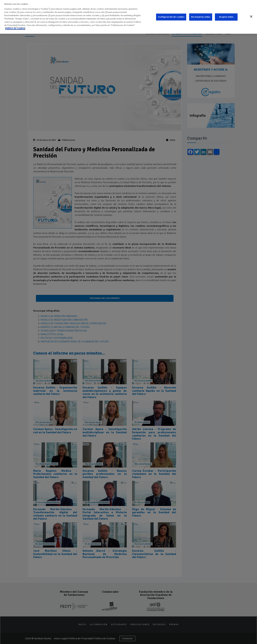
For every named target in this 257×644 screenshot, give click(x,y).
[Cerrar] (251, 17)
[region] (128, 17)
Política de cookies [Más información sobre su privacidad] (15, 29)
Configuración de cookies (171, 17)
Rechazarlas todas (201, 17)
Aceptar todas (226, 17)
